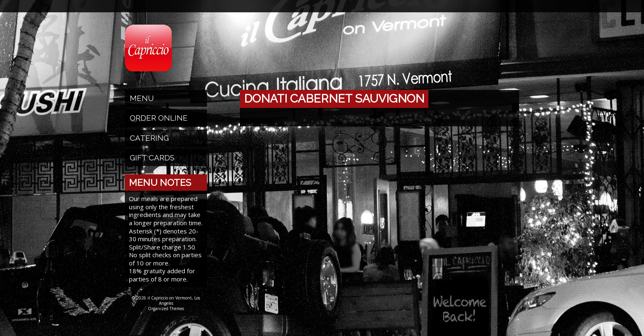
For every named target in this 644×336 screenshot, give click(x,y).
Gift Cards (152, 158)
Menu (142, 98)
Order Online (159, 118)
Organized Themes (166, 309)
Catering (149, 138)
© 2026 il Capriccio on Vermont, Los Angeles (166, 301)
